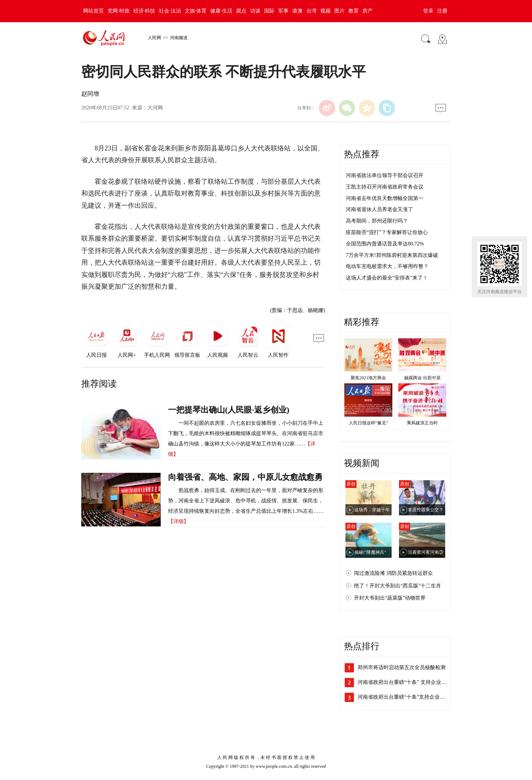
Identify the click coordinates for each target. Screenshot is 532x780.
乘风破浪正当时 (422, 423)
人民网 (154, 38)
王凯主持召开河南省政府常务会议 (385, 187)
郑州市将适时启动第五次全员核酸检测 (402, 667)
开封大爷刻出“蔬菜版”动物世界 (390, 598)
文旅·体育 (196, 11)
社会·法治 (170, 11)
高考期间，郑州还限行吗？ (377, 221)
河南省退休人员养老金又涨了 (379, 209)
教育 (354, 11)
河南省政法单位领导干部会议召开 (385, 175)
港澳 (297, 11)
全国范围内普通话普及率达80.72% (385, 244)
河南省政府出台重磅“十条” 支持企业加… (405, 682)
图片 (340, 11)
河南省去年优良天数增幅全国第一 (385, 198)
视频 (325, 11)
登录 (428, 11)
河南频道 (179, 38)
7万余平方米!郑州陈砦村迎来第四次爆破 (392, 255)
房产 (368, 11)
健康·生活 (221, 11)
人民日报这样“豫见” (369, 423)
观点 (241, 11)
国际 (269, 11)
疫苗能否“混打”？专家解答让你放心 (387, 232)
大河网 (155, 108)
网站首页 (93, 11)
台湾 (311, 11)
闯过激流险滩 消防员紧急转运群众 (393, 573)
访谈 (255, 11)
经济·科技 (144, 11)
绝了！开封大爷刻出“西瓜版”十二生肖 (398, 586)
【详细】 (178, 521)
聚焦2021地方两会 (368, 378)
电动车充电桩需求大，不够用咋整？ (387, 266)
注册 (442, 11)
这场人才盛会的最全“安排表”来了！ (387, 278)
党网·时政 (119, 11)
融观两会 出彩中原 (422, 378)
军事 (283, 11)
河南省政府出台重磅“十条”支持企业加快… (406, 697)
